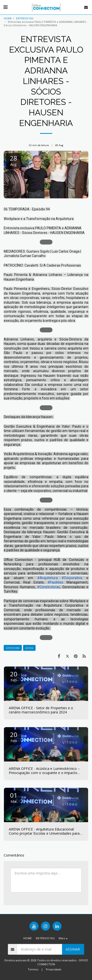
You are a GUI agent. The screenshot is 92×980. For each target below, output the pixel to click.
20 (14, 676)
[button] (5, 7)
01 (14, 797)
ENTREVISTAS (25, 18)
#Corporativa (72, 578)
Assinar (73, 949)
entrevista (13, 648)
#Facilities (55, 582)
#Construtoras (48, 587)
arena (29, 648)
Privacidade (54, 969)
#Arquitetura (47, 578)
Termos (33, 969)
